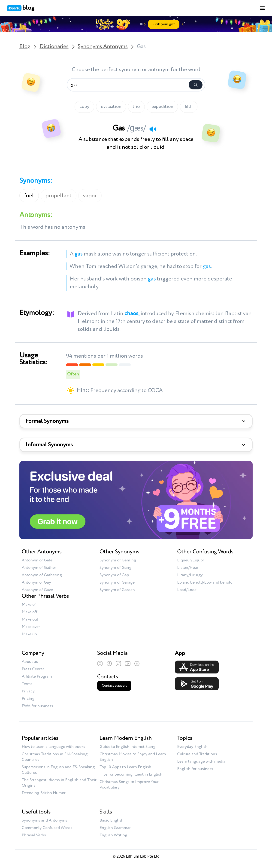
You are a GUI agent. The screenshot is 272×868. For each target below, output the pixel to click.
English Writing (113, 835)
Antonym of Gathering (42, 575)
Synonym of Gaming (118, 560)
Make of (29, 605)
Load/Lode (187, 590)
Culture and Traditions (197, 754)
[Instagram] (100, 664)
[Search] (196, 85)
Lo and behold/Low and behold (205, 582)
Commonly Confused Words (47, 828)
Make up (29, 634)
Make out (30, 619)
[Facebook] (109, 664)
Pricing (28, 699)
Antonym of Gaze (37, 590)
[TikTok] (118, 664)
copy (84, 107)
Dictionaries (54, 47)
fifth (189, 107)
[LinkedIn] (137, 664)
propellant (59, 196)
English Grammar (115, 828)
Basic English (112, 820)
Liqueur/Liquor (191, 560)
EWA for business (37, 706)
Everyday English (192, 747)
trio (136, 107)
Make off (30, 612)
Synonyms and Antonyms (44, 820)
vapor (90, 196)
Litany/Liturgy (190, 575)
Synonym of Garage (117, 582)
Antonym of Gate (37, 560)
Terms (27, 684)
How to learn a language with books (53, 747)
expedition (162, 107)
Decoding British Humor (44, 793)
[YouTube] (128, 664)
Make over (31, 627)
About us (30, 662)
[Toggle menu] (262, 8)
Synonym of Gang (115, 568)
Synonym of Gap (114, 575)
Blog (25, 47)
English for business (195, 769)
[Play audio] (153, 129)
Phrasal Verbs (34, 835)
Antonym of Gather (39, 568)
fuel (29, 196)
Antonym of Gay (36, 582)
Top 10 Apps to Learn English (125, 767)
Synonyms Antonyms (103, 47)
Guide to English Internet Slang (127, 747)
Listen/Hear (188, 568)
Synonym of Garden (117, 590)
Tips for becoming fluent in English (131, 774)
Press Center (33, 669)
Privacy (28, 691)
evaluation (111, 107)
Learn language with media (201, 761)
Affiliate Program (37, 676)
